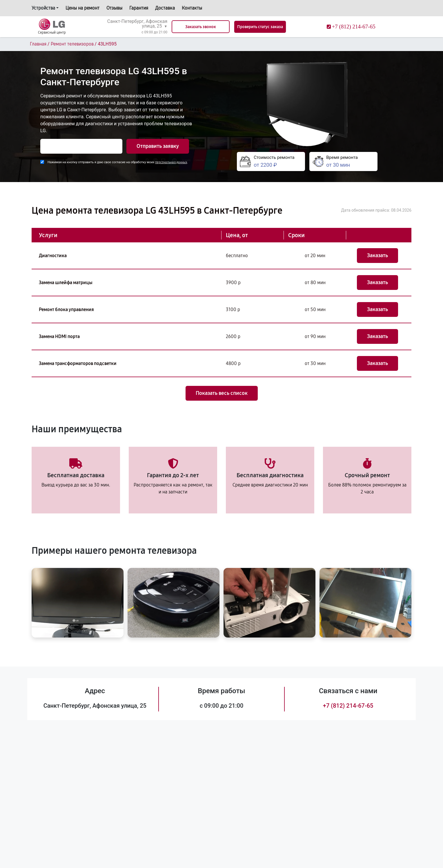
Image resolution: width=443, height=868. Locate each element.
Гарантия (139, 8)
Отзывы (114, 8)
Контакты (192, 8)
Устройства (43, 8)
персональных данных (171, 162)
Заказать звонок (201, 27)
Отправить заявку (158, 146)
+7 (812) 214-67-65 (348, 706)
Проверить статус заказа (260, 27)
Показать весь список (222, 393)
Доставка (165, 8)
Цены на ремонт (82, 8)
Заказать (377, 255)
